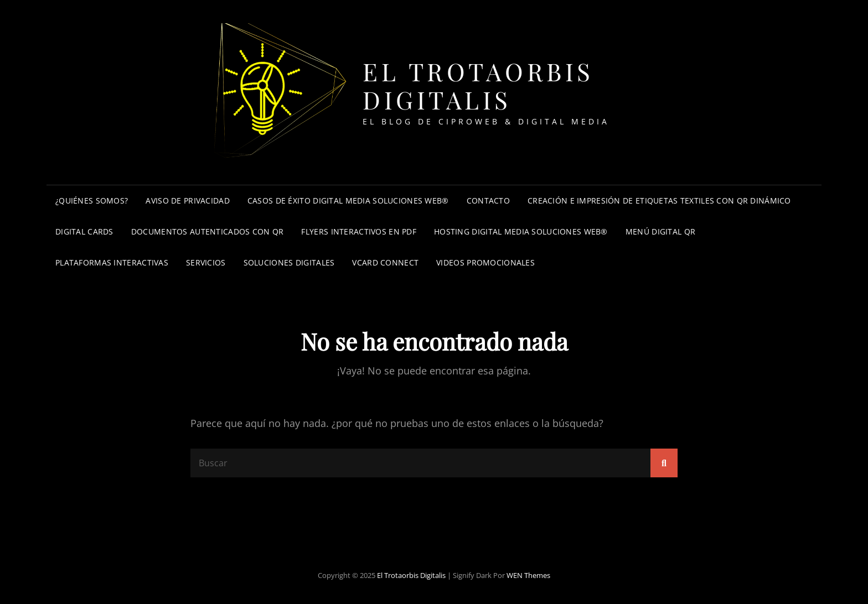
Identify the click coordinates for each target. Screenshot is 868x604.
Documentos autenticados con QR (208, 231)
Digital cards (84, 231)
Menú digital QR (660, 231)
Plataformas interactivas (112, 262)
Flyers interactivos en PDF (359, 231)
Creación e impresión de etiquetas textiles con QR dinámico (659, 201)
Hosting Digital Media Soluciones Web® (521, 231)
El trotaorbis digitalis (478, 85)
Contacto (488, 201)
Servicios (206, 262)
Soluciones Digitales (289, 262)
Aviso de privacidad (188, 201)
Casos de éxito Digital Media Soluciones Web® (348, 201)
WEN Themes (528, 575)
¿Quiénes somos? (92, 201)
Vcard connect (385, 262)
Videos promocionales (485, 262)
